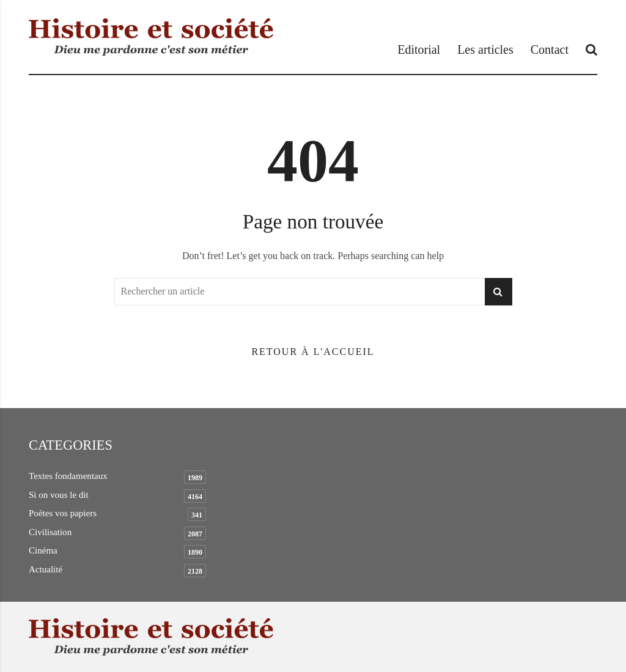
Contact (550, 49)
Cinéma (43, 550)
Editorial (419, 49)
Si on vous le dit (59, 495)
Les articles (485, 49)
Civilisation (50, 532)
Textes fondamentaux (68, 476)
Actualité (46, 569)
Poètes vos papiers (63, 513)
